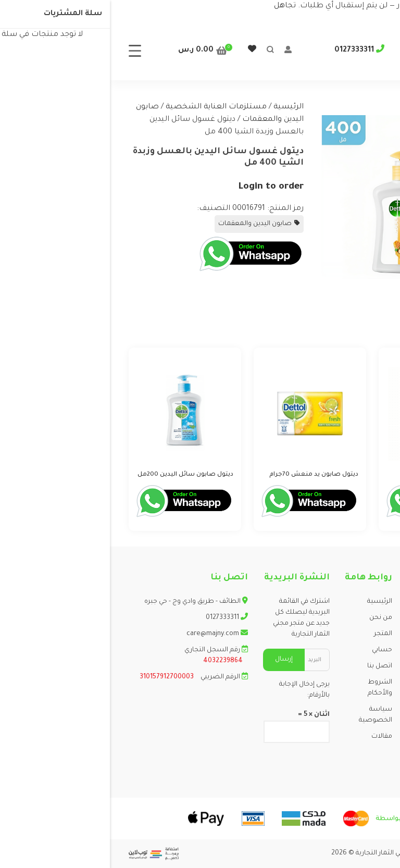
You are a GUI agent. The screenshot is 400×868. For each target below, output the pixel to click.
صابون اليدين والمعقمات (145, 224)
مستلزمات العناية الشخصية (106, 107)
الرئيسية (179, 107)
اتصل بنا (270, 666)
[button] (366, 117)
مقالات (272, 737)
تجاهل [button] (175, 6)
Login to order (161, 187)
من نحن (271, 618)
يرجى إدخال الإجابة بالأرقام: (195, 690)
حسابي (272, 650)
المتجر (273, 634)
